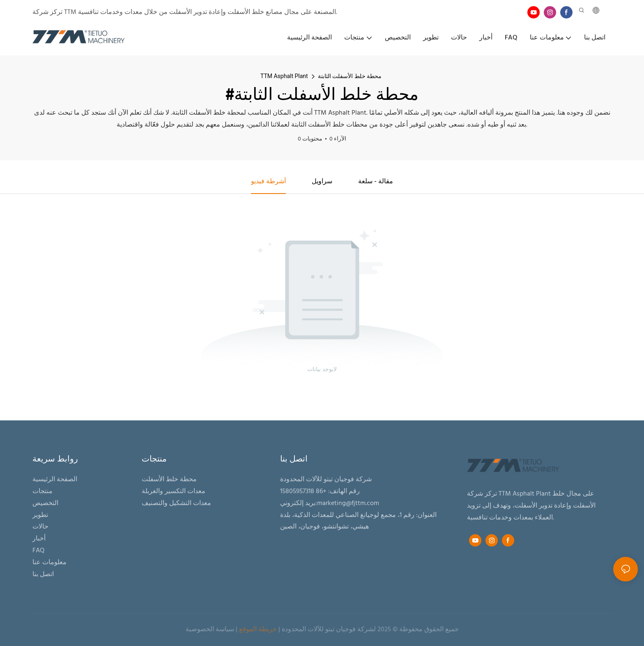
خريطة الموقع (258, 630)
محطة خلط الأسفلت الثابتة (350, 76)
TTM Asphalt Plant (284, 76)
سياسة (225, 630)
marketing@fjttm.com (348, 503)
